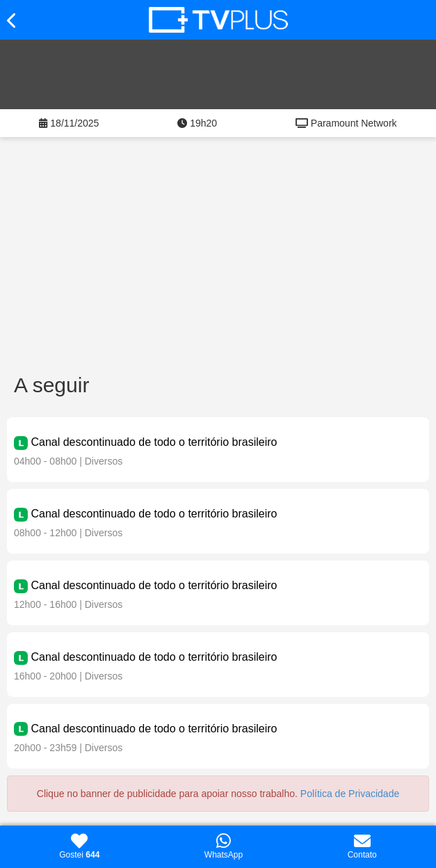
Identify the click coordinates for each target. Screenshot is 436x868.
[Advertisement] (218, 262)
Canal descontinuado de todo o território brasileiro (154, 442)
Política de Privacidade (350, 794)
